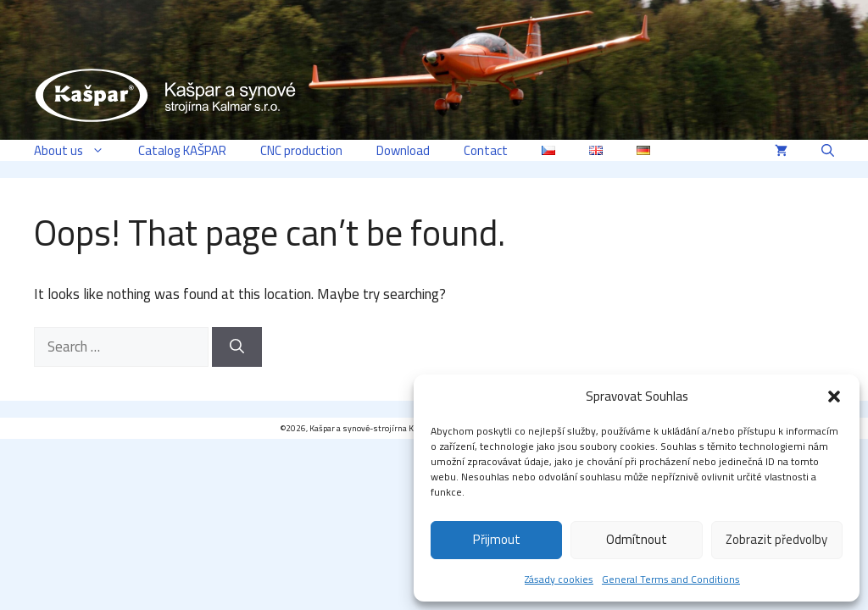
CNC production (301, 150)
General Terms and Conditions (671, 579)
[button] (834, 396)
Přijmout (497, 539)
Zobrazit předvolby (776, 539)
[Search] (237, 347)
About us (78, 150)
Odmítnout (637, 539)
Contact (486, 150)
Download (403, 150)
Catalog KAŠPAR (182, 150)
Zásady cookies (559, 579)
